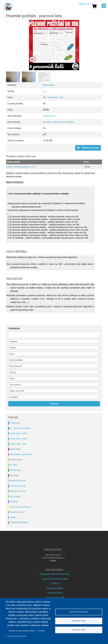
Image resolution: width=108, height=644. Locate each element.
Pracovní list (49, 116)
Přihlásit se (84, 4)
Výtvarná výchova (18, 491)
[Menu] (104, 6)
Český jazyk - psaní (18, 439)
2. (44, 91)
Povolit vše (79, 630)
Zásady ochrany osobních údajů (21, 631)
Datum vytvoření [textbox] (17, 391)
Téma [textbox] (12, 379)
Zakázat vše (79, 621)
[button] (54, 45)
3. (46, 91)
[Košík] (94, 6)
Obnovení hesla (55, 593)
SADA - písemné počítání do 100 (21, 167)
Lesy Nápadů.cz (8, 7)
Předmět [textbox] (13, 342)
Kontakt (42, 631)
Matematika (49, 85)
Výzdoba (14, 502)
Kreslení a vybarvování (54, 122)
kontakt (53, 561)
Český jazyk (15, 423)
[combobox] (54, 341)
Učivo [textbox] (12, 354)
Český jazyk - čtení (18, 433)
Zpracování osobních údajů (55, 579)
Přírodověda (15, 470)
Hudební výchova (17, 481)
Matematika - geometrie (21, 454)
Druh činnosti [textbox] (15, 366)
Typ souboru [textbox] (15, 385)
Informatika (15, 496)
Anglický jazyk (16, 460)
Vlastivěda (14, 475)
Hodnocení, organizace (20, 507)
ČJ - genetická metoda (20, 428)
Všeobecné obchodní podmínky (55, 574)
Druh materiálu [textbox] (16, 360)
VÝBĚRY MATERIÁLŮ (19, 523)
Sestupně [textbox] (14, 397)
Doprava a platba (55, 588)
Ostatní (13, 517)
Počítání (70, 122)
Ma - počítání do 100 (53, 97)
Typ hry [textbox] (13, 372)
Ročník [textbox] (13, 348)
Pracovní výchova (18, 486)
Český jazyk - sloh (18, 444)
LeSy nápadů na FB (55, 598)
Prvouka (13, 465)
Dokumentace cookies (18, 636)
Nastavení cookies (79, 612)
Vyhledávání (14, 329)
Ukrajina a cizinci (17, 512)
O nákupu (55, 583)
